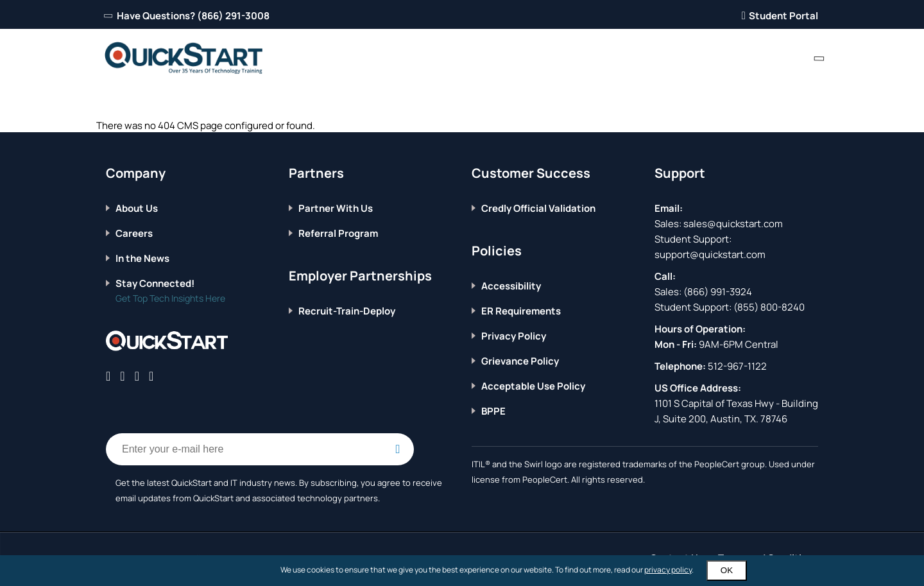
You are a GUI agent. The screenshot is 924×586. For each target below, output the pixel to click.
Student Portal (780, 16)
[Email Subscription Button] (398, 449)
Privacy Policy (514, 336)
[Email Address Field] (260, 449)
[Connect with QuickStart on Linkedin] (137, 376)
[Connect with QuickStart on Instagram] (151, 376)
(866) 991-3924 (718, 292)
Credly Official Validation (538, 208)
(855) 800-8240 (769, 307)
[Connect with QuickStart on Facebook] (108, 376)
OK (727, 570)
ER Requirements (521, 311)
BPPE (493, 411)
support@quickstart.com (710, 254)
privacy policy (668, 570)
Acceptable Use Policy (533, 386)
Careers (134, 233)
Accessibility (511, 286)
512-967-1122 (736, 366)
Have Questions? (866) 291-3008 (188, 16)
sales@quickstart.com (732, 224)
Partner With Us (336, 208)
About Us (137, 208)
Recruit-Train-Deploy (347, 311)
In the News (142, 258)
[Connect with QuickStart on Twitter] (122, 376)
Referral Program (338, 233)
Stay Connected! (155, 283)
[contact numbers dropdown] (819, 58)
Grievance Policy (520, 361)
